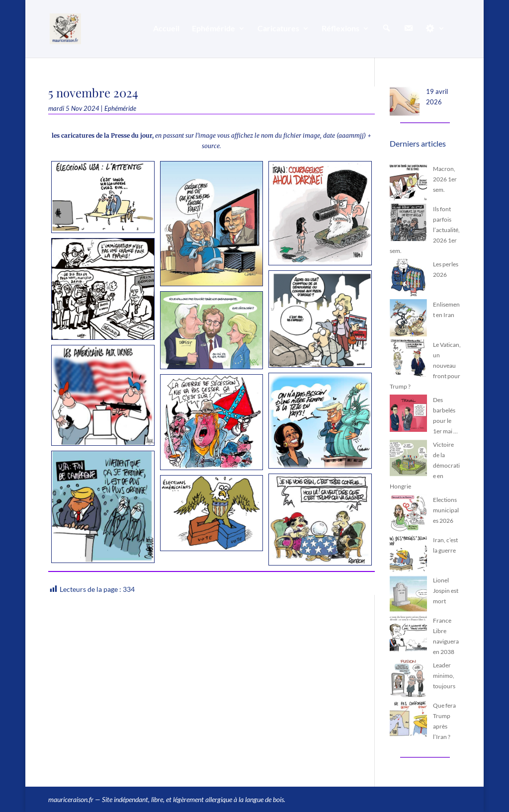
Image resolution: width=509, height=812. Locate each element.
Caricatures (278, 29)
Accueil (166, 29)
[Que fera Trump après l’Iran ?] (408, 720)
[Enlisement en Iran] (408, 319)
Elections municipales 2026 (446, 510)
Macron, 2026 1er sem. (445, 179)
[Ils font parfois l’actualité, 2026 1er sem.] (408, 224)
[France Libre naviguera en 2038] (408, 635)
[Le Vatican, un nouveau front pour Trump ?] (408, 360)
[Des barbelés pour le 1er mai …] (408, 415)
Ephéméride (213, 29)
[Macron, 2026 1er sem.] (408, 184)
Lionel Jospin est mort (446, 591)
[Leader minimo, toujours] (408, 680)
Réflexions (340, 29)
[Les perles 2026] (408, 279)
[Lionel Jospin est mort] (408, 595)
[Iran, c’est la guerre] (408, 555)
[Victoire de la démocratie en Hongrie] (408, 459)
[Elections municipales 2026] (408, 515)
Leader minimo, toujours (444, 676)
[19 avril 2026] (405, 103)
